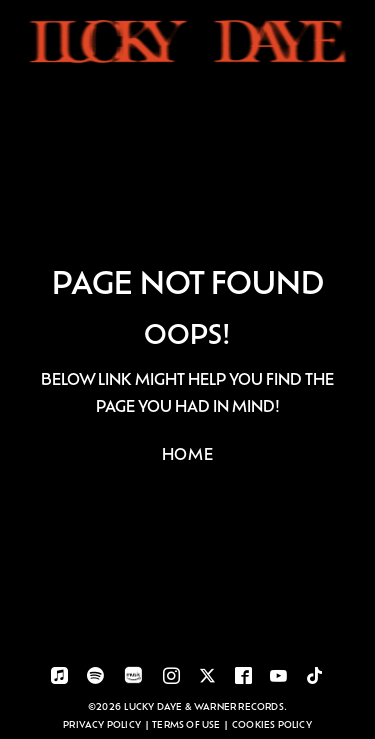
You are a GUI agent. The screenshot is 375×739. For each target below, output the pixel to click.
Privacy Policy (102, 724)
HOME (188, 453)
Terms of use (186, 724)
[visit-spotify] (95, 677)
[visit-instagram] (171, 677)
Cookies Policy (272, 724)
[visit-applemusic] (59, 677)
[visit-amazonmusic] (133, 679)
